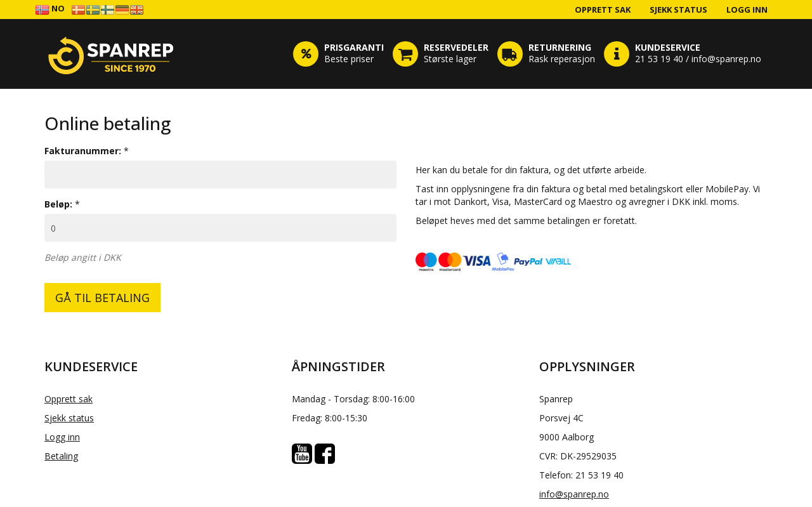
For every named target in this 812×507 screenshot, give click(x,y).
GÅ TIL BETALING (102, 298)
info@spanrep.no (574, 494)
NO (50, 9)
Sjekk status (678, 10)
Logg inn (747, 10)
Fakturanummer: (83, 151)
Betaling (61, 456)
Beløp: (58, 204)
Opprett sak (603, 10)
